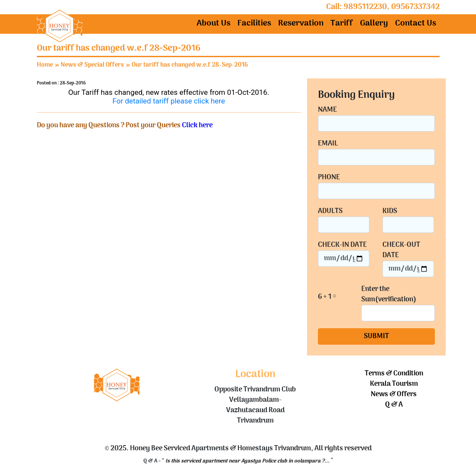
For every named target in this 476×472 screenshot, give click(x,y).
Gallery (374, 24)
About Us (214, 24)
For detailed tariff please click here (169, 101)
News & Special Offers (92, 65)
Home (45, 65)
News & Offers (394, 394)
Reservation (301, 24)
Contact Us (416, 24)
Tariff (342, 24)
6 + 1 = (327, 297)
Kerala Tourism (394, 384)
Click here (197, 126)
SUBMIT (376, 336)
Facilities (254, 24)
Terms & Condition (394, 374)
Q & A (394, 405)
